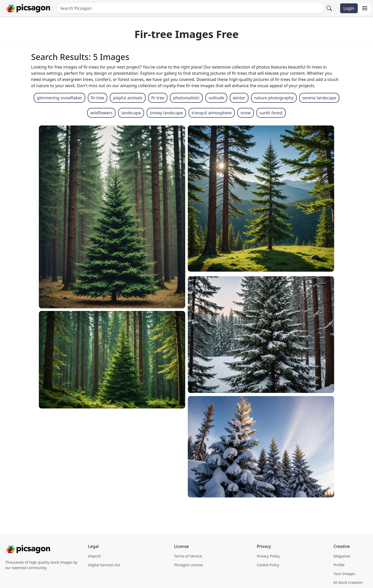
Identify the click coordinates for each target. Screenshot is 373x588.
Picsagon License (189, 565)
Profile (339, 565)
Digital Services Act (104, 565)
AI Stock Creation (348, 582)
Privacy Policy (268, 556)
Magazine (342, 556)
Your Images (344, 574)
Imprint (95, 556)
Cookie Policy (268, 565)
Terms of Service (188, 556)
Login (349, 8)
